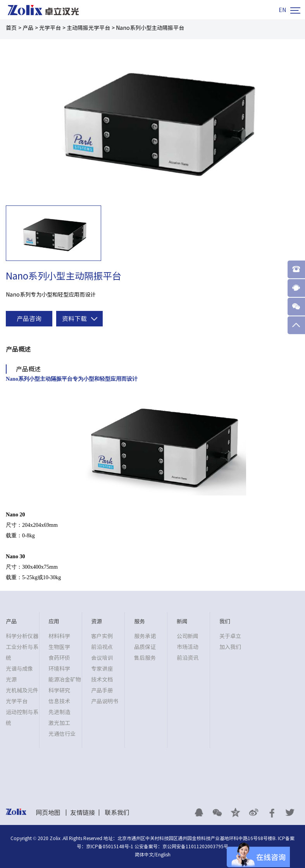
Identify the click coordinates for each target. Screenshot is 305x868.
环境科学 (59, 669)
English (163, 854)
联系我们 (117, 813)
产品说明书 (105, 701)
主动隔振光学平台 (88, 28)
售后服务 (145, 658)
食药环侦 (59, 658)
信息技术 (59, 701)
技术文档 (102, 680)
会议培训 (102, 658)
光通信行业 (62, 734)
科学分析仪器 (22, 636)
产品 (28, 28)
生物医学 (59, 647)
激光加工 (59, 723)
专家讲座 (102, 669)
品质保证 (145, 647)
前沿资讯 (188, 658)
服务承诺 (145, 636)
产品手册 (102, 690)
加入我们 (230, 647)
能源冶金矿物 (65, 680)
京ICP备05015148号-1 (110, 846)
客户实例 (102, 636)
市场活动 (188, 647)
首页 (11, 28)
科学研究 (59, 690)
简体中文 (144, 854)
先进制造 (59, 712)
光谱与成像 (19, 669)
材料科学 (59, 636)
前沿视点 (102, 647)
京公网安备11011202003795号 (195, 846)
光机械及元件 (22, 690)
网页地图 (48, 813)
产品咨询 (29, 319)
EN (282, 10)
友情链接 (83, 813)
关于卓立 (230, 636)
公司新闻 (188, 636)
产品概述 (18, 349)
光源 (11, 680)
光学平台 (50, 28)
